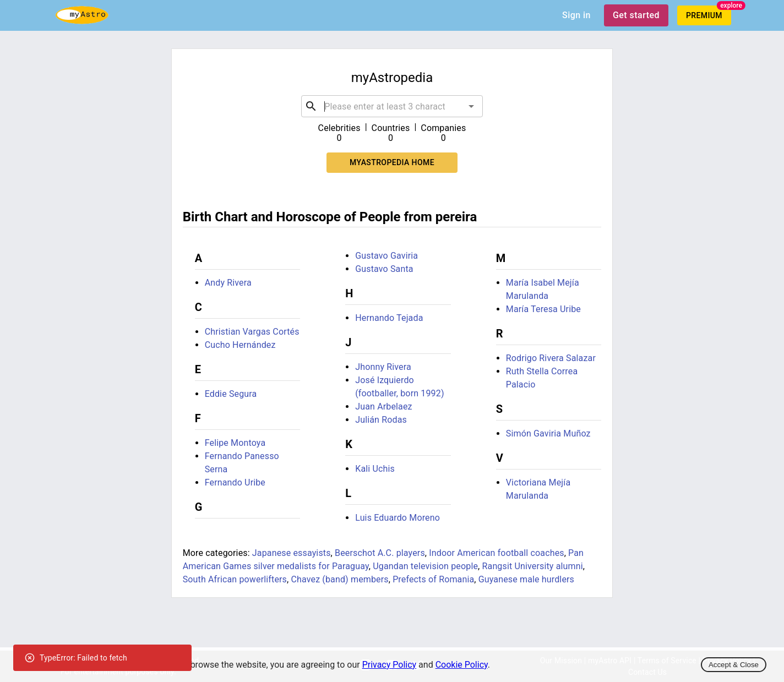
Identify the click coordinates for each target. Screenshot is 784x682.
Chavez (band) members (339, 579)
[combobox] (392, 106)
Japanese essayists (292, 553)
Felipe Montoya (235, 443)
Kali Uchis (375, 469)
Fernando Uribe (235, 482)
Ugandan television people (425, 566)
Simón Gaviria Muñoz (548, 433)
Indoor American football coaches (496, 553)
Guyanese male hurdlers (526, 579)
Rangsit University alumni (533, 566)
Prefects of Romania (433, 579)
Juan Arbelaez (383, 407)
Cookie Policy (462, 665)
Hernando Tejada (389, 318)
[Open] (471, 106)
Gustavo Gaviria (386, 256)
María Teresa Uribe (543, 309)
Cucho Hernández (240, 345)
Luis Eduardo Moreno (398, 518)
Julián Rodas (381, 420)
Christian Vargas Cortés (252, 332)
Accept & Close (734, 665)
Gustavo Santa (384, 269)
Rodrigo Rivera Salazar (551, 358)
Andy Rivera (228, 283)
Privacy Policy (390, 665)
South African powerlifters (235, 579)
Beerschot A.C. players (380, 553)
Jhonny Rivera (383, 367)
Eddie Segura (231, 394)
